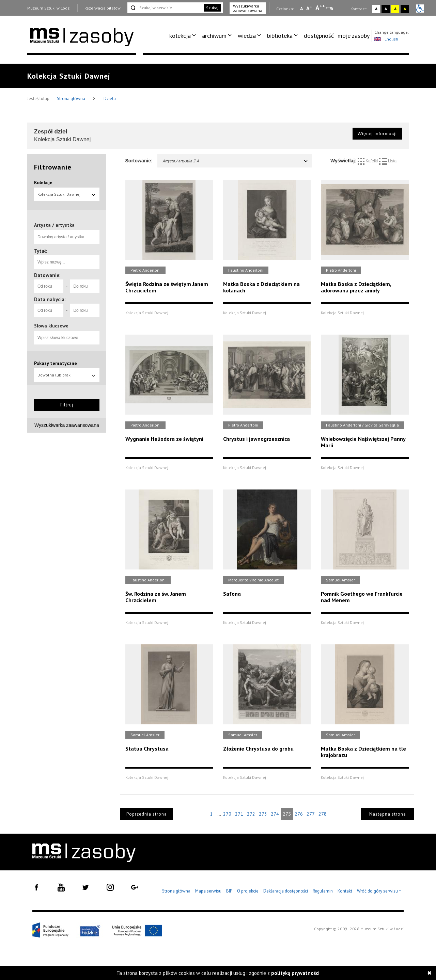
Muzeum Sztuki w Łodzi (49, 8)
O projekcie (248, 891)
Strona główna (72, 99)
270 (227, 814)
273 (263, 814)
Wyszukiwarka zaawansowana (248, 8)
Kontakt (345, 891)
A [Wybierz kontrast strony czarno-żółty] (405, 9)
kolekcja (180, 36)
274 (275, 814)
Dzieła (110, 99)
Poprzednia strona (147, 814)
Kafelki (368, 161)
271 (239, 814)
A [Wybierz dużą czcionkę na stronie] (320, 8)
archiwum (214, 36)
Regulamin (323, 891)
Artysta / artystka (54, 225)
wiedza (247, 36)
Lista (388, 161)
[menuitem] (184, 36)
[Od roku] (49, 286)
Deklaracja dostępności (286, 891)
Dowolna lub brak (67, 375)
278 (323, 814)
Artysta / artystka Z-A (236, 161)
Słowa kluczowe (51, 326)
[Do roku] (84, 286)
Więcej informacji (377, 134)
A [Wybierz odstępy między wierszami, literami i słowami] (332, 9)
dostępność (319, 36)
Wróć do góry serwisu (379, 891)
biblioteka (280, 36)
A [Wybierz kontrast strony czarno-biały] (386, 9)
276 (299, 814)
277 (311, 814)
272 (251, 814)
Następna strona (388, 814)
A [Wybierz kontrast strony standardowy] (376, 9)
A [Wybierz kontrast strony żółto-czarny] (395, 9)
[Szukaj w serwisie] (165, 8)
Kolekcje (43, 182)
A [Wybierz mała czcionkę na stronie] (301, 9)
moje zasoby (354, 36)
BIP (229, 891)
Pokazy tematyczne (56, 363)
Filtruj (67, 405)
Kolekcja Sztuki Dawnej (67, 194)
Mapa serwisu (208, 891)
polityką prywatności (295, 973)
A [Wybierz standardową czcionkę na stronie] (309, 8)
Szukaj (212, 8)
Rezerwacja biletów (103, 8)
